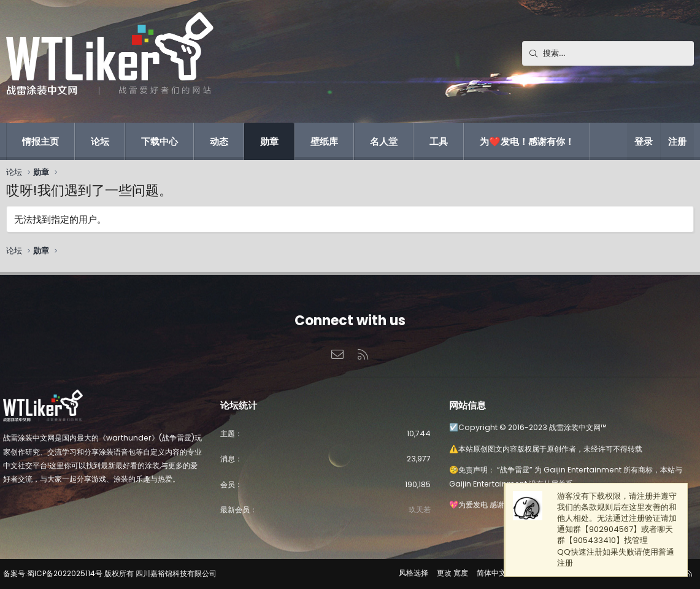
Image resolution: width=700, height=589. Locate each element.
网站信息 (466, 403)
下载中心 (160, 141)
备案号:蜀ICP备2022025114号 (59, 573)
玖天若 (417, 509)
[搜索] (608, 53)
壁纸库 (324, 141)
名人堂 (384, 141)
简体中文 (485, 573)
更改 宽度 (446, 573)
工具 (439, 141)
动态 (219, 141)
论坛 (100, 141)
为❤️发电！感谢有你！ (527, 141)
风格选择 (407, 573)
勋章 (269, 141)
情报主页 (40, 141)
